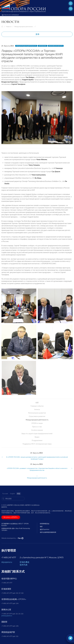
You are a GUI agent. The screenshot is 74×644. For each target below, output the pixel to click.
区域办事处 (25, 562)
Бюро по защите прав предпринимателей (37, 434)
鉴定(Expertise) (45, 529)
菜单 (37, 34)
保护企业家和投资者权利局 (48, 532)
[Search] (13, 499)
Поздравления (37, 440)
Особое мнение (37, 430)
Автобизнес (43, 46)
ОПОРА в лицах (37, 423)
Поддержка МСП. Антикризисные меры (37, 444)
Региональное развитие (37, 413)
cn (71, 9)
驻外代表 (24, 565)
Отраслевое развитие (37, 416)
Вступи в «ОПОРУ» (11, 517)
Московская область (56, 46)
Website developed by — (12, 538)
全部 (37, 403)
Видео (37, 437)
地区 (41, 527)
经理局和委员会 (45, 524)
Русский (5, 494)
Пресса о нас (37, 427)
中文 (19, 494)
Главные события (37, 406)
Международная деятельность (24, 27)
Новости (9, 27)
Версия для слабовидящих (10, 15)
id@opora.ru (7, 562)
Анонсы (37, 409)
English (13, 494)
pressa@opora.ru (7, 616)
